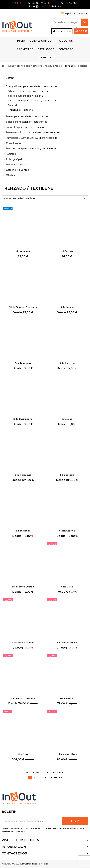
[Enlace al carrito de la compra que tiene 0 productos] (81, 31)
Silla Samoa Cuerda (23, 587)
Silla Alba (67, 419)
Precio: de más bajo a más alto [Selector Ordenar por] (20, 198)
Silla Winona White (23, 643)
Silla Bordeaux (23, 363)
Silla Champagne (23, 419)
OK (75, 821)
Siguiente (56, 778)
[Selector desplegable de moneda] (83, 13)
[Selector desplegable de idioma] (68, 13)
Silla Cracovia (67, 363)
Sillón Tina (67, 251)
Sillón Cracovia (23, 475)
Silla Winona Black (67, 643)
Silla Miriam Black (67, 754)
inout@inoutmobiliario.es (45, 6)
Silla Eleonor (23, 251)
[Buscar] (69, 22)
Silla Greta (67, 587)
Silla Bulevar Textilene (23, 698)
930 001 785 (38, 3)
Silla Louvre (67, 307)
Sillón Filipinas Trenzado (23, 307)
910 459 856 (71, 3)
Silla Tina (23, 754)
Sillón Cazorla (67, 531)
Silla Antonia (67, 698)
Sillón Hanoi (23, 531)
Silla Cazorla (67, 475)
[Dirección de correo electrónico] (32, 821)
